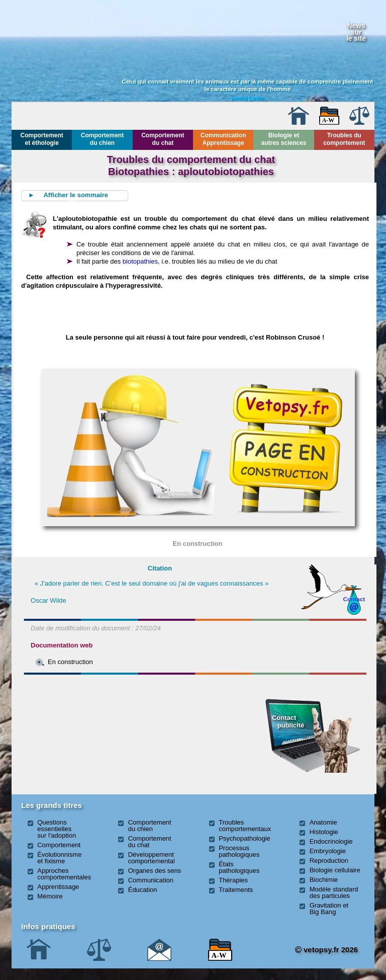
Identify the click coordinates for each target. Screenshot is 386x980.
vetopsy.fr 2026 (326, 950)
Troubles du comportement (344, 139)
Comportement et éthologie (42, 139)
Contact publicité (288, 721)
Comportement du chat (163, 139)
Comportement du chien (102, 139)
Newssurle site (356, 32)
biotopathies (140, 261)
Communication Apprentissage (223, 139)
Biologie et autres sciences (283, 139)
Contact (354, 599)
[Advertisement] (77, 733)
